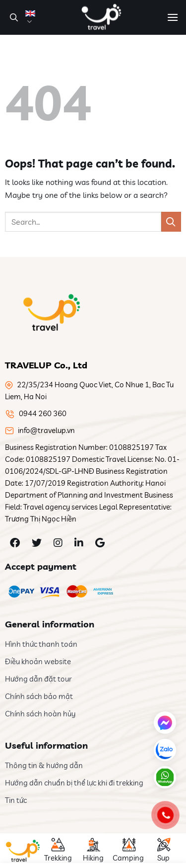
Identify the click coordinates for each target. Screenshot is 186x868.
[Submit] (171, 221)
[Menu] (173, 17)
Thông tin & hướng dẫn (44, 765)
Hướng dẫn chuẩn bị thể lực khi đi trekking (74, 783)
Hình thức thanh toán (41, 644)
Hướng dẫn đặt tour (38, 679)
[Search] (13, 17)
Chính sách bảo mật (39, 696)
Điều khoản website (38, 661)
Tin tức (16, 800)
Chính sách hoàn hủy (40, 714)
